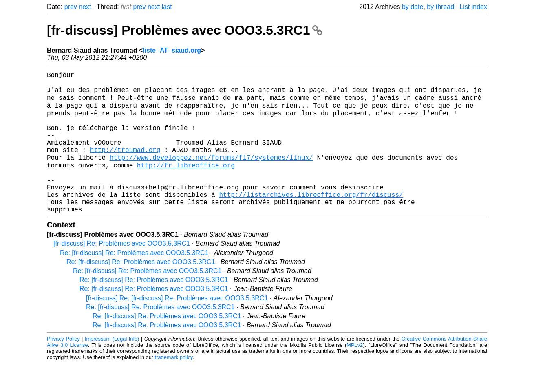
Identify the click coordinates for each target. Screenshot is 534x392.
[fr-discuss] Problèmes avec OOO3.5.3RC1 (185, 30)
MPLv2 (355, 373)
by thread (440, 7)
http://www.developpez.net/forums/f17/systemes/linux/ (211, 175)
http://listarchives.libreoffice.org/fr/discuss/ (311, 220)
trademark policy (174, 386)
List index (473, 7)
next (85, 7)
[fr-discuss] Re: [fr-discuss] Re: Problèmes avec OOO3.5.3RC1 (177, 327)
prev (71, 7)
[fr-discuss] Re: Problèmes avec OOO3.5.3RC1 (122, 272)
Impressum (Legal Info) (112, 367)
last (167, 7)
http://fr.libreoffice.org (186, 184)
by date (413, 7)
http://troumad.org (125, 166)
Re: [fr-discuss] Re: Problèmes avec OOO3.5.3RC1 (134, 281)
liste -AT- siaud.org (172, 50)
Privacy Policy (63, 367)
